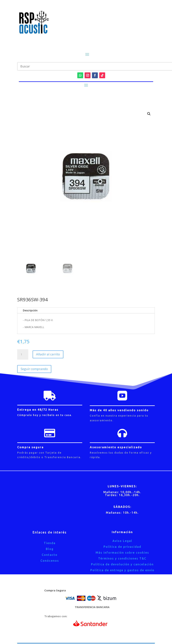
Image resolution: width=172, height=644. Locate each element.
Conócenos (50, 561)
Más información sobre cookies (122, 553)
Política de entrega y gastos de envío (122, 570)
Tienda (50, 543)
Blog (50, 549)
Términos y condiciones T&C (122, 558)
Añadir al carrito (48, 354)
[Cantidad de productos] (23, 354)
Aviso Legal (122, 541)
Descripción (30, 310)
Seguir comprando (34, 369)
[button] (149, 114)
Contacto (50, 555)
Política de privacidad (122, 547)
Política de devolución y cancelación (122, 564)
